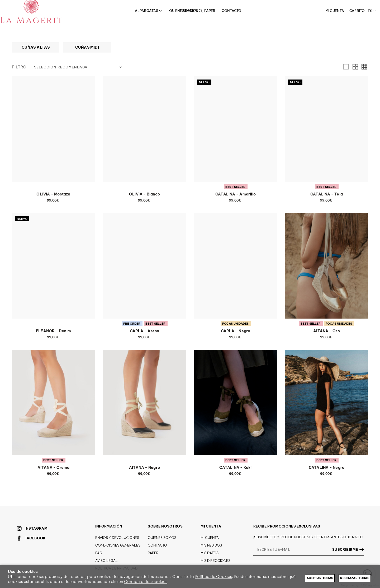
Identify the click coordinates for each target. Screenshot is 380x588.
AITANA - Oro (327, 331)
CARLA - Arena (145, 331)
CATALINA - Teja (327, 194)
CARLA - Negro (236, 331)
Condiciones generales (118, 545)
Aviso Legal (106, 561)
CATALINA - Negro (327, 468)
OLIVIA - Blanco (144, 194)
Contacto (157, 545)
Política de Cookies (213, 577)
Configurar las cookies (146, 582)
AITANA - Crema (54, 468)
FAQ (99, 553)
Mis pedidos (211, 545)
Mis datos (210, 553)
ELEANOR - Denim (53, 331)
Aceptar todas (320, 578)
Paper (153, 553)
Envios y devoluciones (117, 538)
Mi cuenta (210, 538)
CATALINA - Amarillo (236, 194)
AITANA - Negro (144, 468)
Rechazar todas (355, 578)
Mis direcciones (215, 561)
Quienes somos (162, 538)
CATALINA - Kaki (235, 468)
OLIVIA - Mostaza (53, 194)
